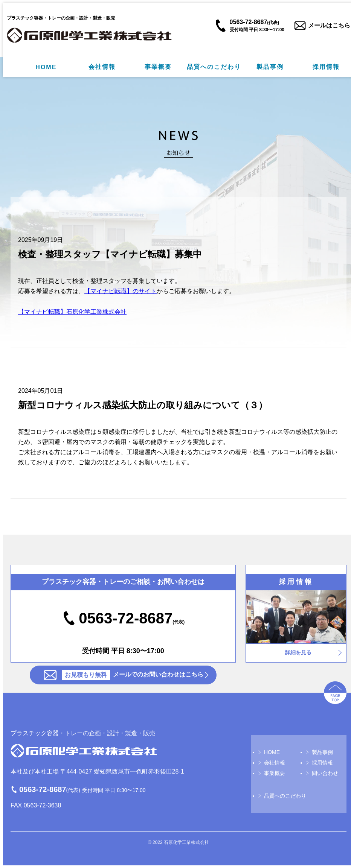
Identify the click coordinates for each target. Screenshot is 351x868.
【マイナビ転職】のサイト (121, 291)
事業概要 (158, 67)
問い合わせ (325, 773)
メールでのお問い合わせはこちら (133, 675)
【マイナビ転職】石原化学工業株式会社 (72, 312)
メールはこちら (329, 25)
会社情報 (102, 67)
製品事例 (270, 67)
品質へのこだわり (214, 67)
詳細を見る (299, 652)
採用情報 (326, 67)
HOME (46, 67)
